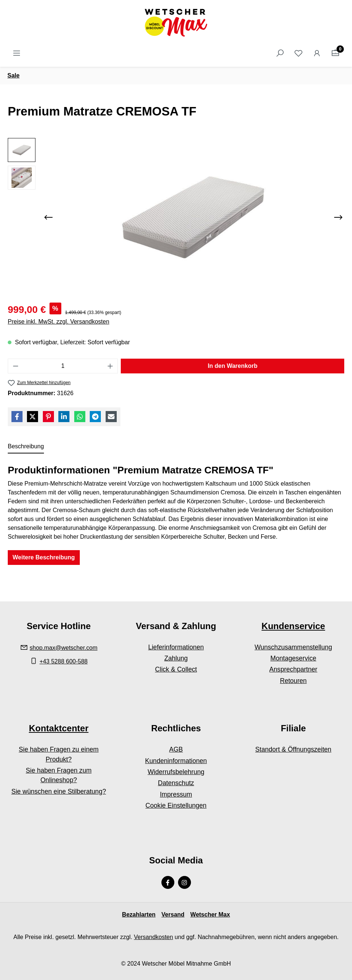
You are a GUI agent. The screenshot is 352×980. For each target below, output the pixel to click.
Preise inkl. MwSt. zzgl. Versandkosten (59, 322)
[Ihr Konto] (317, 53)
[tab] (26, 447)
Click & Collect (176, 669)
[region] (176, 217)
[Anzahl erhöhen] (110, 366)
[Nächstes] (338, 217)
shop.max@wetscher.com (63, 648)
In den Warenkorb (233, 366)
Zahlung (176, 658)
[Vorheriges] (48, 217)
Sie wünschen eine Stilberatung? (59, 791)
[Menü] (17, 53)
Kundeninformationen (176, 761)
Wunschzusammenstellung (293, 647)
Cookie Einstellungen (176, 805)
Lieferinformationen (176, 647)
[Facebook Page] (168, 882)
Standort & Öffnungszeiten (293, 749)
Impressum (176, 794)
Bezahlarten (139, 915)
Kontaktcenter (59, 728)
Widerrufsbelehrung (176, 772)
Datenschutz (176, 783)
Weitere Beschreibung (44, 557)
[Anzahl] (63, 366)
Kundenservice (293, 626)
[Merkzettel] (298, 53)
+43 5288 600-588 (64, 661)
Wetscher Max (210, 915)
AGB (176, 749)
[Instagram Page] (184, 882)
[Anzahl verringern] (16, 366)
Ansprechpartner (293, 669)
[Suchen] (280, 53)
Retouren (293, 681)
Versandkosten (154, 937)
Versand (173, 915)
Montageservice (293, 658)
